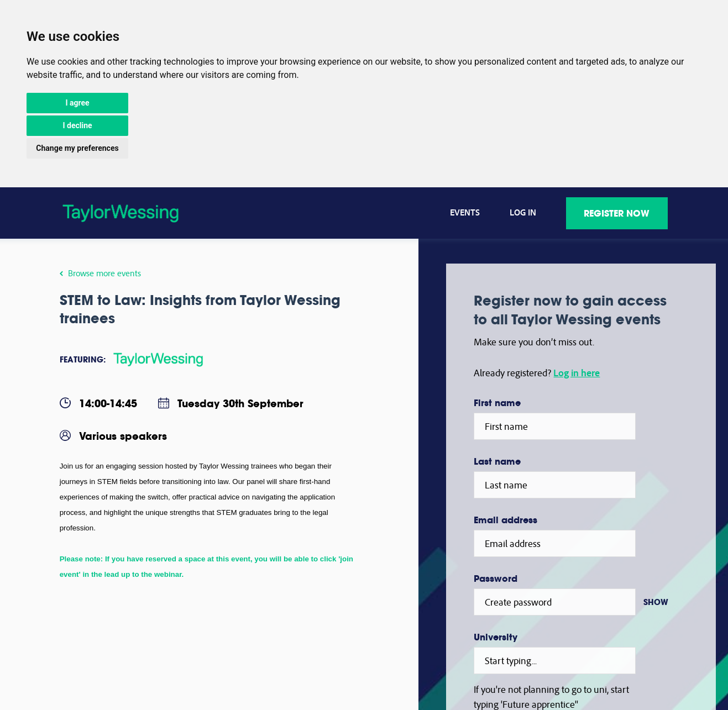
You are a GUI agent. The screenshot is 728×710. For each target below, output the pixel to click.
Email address (506, 520)
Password (496, 578)
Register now (617, 213)
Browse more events (101, 273)
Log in (523, 212)
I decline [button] (77, 125)
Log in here (577, 373)
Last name (497, 461)
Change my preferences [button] (77, 148)
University (496, 637)
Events (465, 212)
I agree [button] (77, 103)
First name (497, 403)
